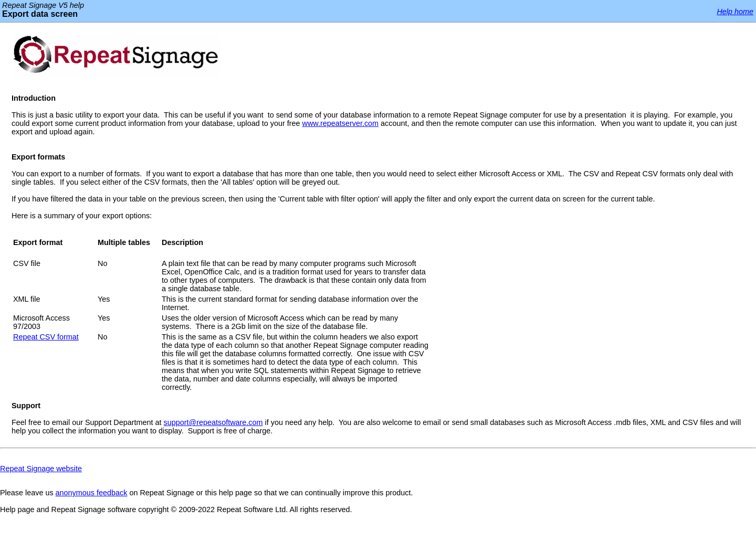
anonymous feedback (92, 493)
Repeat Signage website (41, 469)
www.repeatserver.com (341, 123)
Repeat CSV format (46, 337)
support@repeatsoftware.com (213, 422)
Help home (735, 12)
